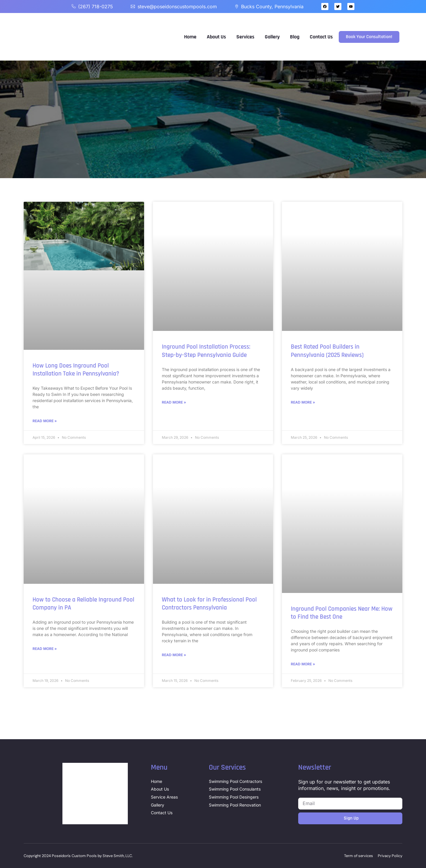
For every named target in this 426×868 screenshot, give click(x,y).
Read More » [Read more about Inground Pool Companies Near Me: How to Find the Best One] (303, 664)
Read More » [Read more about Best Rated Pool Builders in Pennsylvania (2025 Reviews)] (303, 402)
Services (245, 37)
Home (190, 37)
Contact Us (321, 37)
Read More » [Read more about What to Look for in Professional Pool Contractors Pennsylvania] (174, 655)
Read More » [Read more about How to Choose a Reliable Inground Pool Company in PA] (45, 649)
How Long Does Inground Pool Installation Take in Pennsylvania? (76, 370)
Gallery (272, 37)
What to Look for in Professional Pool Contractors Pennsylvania (209, 604)
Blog (295, 37)
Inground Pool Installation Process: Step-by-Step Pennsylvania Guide (206, 351)
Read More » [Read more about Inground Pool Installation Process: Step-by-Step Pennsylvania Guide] (174, 402)
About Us (216, 37)
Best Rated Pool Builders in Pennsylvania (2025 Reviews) (327, 351)
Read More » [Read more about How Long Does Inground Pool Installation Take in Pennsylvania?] (45, 421)
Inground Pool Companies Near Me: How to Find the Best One (342, 613)
